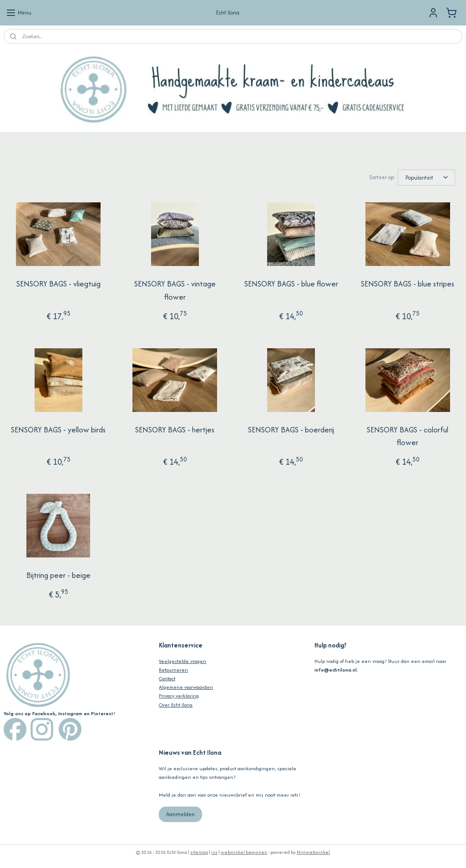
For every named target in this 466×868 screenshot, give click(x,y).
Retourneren (173, 669)
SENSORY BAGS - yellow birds (58, 429)
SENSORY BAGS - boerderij (291, 429)
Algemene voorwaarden (186, 686)
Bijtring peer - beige (58, 574)
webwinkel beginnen (244, 851)
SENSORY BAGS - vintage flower (175, 289)
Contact (167, 677)
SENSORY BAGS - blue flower (291, 283)
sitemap (199, 851)
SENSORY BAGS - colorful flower (408, 435)
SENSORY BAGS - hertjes (175, 429)
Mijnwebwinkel (313, 851)
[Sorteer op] (426, 177)
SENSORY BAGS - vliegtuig (58, 283)
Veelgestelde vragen (182, 660)
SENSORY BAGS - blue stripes (408, 283)
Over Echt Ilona (176, 704)
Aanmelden (180, 813)
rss (214, 851)
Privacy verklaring (179, 695)
